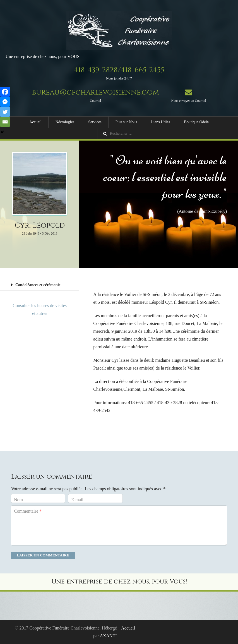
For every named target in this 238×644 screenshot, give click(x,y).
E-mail (77, 500)
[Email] (5, 122)
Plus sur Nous (126, 122)
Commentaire (28, 511)
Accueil (35, 122)
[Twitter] (5, 112)
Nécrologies (65, 122)
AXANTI (108, 636)
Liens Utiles (161, 122)
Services (95, 122)
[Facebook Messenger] (5, 102)
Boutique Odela (196, 122)
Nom (18, 500)
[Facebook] (5, 92)
